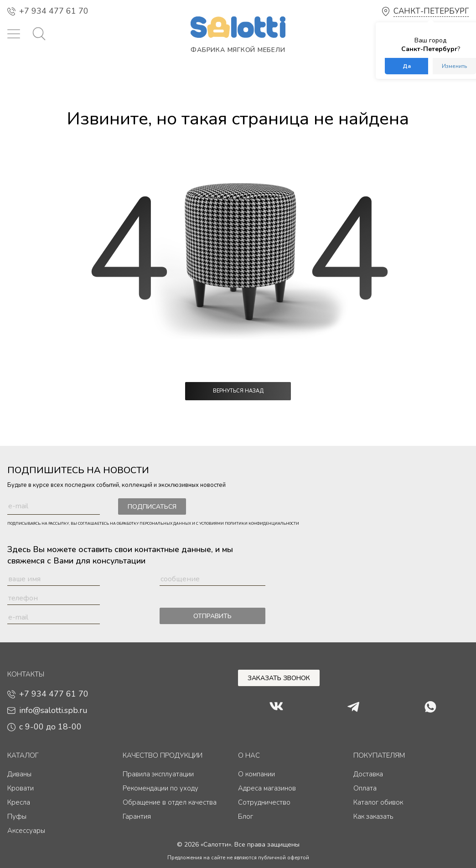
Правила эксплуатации (158, 774)
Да (407, 66)
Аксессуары (26, 831)
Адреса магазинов (267, 788)
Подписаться (152, 507)
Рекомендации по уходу (160, 788)
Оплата (365, 788)
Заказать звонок (279, 678)
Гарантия (137, 816)
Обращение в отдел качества (170, 802)
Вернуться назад (238, 391)
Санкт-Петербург (431, 11)
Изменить (454, 66)
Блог (246, 816)
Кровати (21, 788)
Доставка (368, 774)
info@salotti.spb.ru (47, 710)
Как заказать (373, 816)
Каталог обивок (378, 802)
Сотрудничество (264, 802)
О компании (256, 774)
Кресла (19, 802)
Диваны (19, 774)
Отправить (212, 616)
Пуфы (17, 816)
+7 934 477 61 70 (48, 11)
